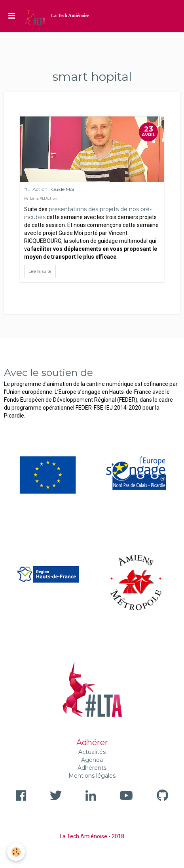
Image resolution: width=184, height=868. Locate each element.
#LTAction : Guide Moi (49, 189)
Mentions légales (92, 776)
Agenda (92, 760)
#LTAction (48, 198)
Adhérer (92, 742)
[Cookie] (16, 852)
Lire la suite (40, 271)
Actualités (92, 752)
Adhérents (92, 768)
